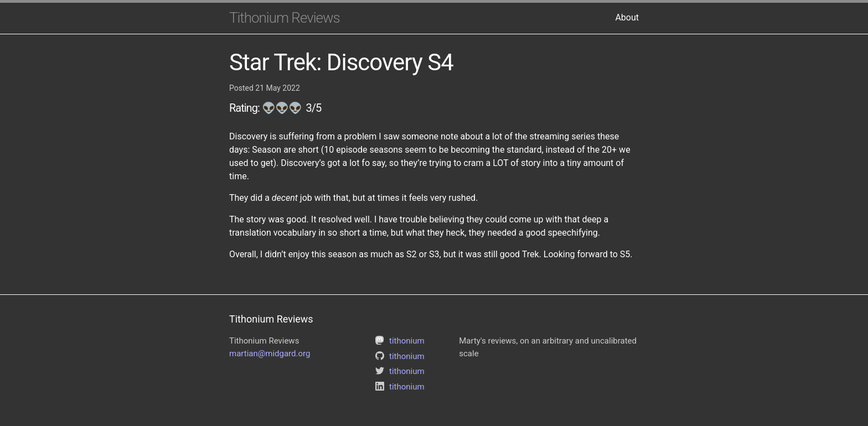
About (627, 17)
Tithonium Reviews (285, 18)
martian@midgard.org (270, 354)
